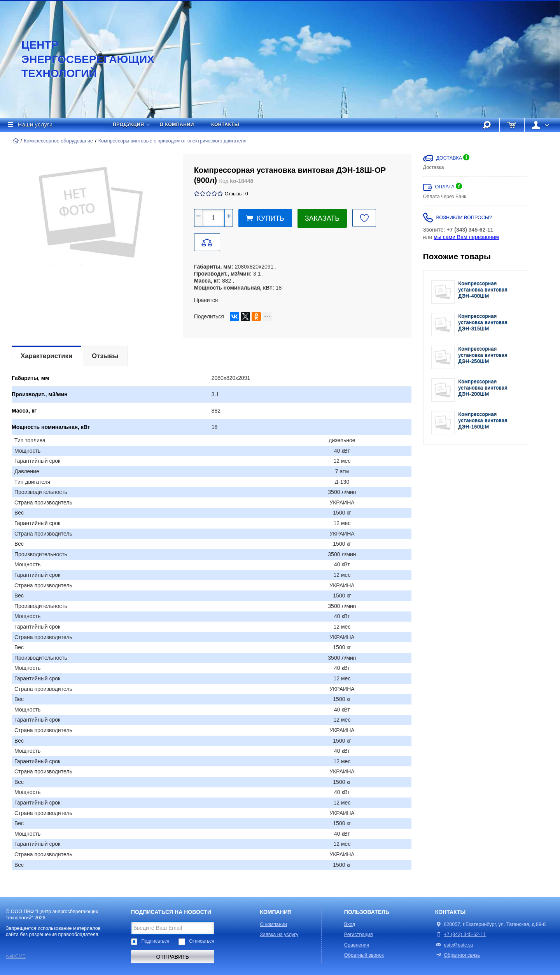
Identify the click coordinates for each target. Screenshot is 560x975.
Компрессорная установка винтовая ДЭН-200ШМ (483, 388)
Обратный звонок (364, 955)
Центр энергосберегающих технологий (80, 59)
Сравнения (357, 945)
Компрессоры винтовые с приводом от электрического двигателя (172, 141)
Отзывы (105, 356)
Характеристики (46, 356)
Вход (350, 924)
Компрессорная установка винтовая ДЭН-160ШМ (483, 421)
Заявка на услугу (279, 935)
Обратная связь (458, 955)
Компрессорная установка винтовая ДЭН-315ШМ (483, 322)
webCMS (16, 956)
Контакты (225, 125)
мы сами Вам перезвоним (466, 237)
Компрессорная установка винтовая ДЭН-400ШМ (483, 290)
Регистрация (359, 935)
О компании (177, 125)
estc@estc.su (458, 945)
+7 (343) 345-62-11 (465, 935)
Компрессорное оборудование (58, 141)
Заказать (322, 218)
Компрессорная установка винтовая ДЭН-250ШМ (483, 355)
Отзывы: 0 (236, 194)
